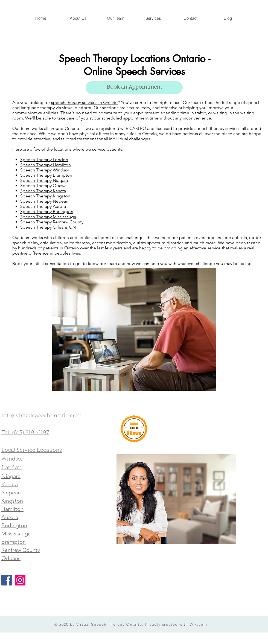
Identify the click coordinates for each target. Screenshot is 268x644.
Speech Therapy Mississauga (48, 217)
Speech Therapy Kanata (43, 191)
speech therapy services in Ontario (85, 102)
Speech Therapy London (44, 160)
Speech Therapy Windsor (45, 170)
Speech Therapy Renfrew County (52, 222)
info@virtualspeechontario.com (42, 416)
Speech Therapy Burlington (47, 212)
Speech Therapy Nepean (44, 201)
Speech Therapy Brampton (46, 175)
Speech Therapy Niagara (44, 180)
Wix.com (198, 624)
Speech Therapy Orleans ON (48, 227)
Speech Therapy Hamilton (46, 165)
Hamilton (12, 509)
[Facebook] (7, 580)
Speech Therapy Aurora (43, 206)
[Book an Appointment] (134, 88)
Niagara (11, 476)
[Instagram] (20, 580)
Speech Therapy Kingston (45, 196)
